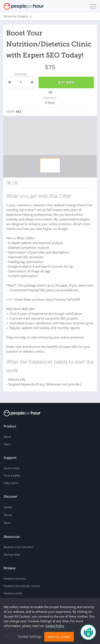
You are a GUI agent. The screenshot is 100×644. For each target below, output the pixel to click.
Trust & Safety (12, 476)
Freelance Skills (13, 593)
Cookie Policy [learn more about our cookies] (55, 626)
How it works (12, 468)
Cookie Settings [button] (30, 637)
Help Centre (11, 483)
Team (7, 444)
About (7, 437)
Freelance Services (15, 579)
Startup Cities (12, 555)
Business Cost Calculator (19, 547)
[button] (92, 6)
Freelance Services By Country (22, 586)
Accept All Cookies (59, 637)
